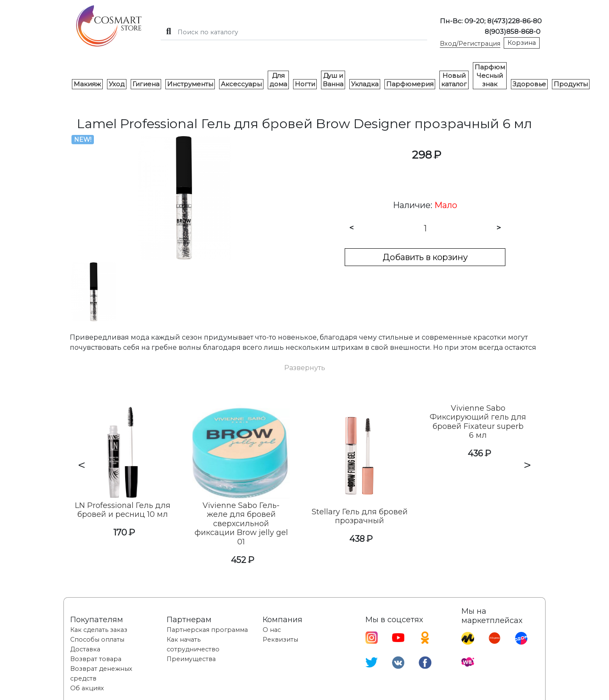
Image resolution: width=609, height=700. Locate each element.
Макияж (87, 84)
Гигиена (146, 84)
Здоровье (529, 84)
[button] (305, 368)
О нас (272, 630)
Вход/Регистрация (470, 44)
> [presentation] (527, 465)
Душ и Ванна (333, 80)
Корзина (522, 43)
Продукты (571, 84)
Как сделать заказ (99, 630)
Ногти (305, 84)
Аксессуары (241, 84)
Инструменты (190, 84)
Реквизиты (280, 640)
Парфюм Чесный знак (490, 75)
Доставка (85, 649)
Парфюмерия (410, 84)
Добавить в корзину (425, 257)
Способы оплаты (97, 640)
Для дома (278, 80)
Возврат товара (96, 659)
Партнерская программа (207, 630)
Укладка (365, 84)
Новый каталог (454, 80)
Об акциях (87, 688)
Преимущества (191, 659)
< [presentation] (82, 465)
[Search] (294, 32)
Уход (117, 84)
